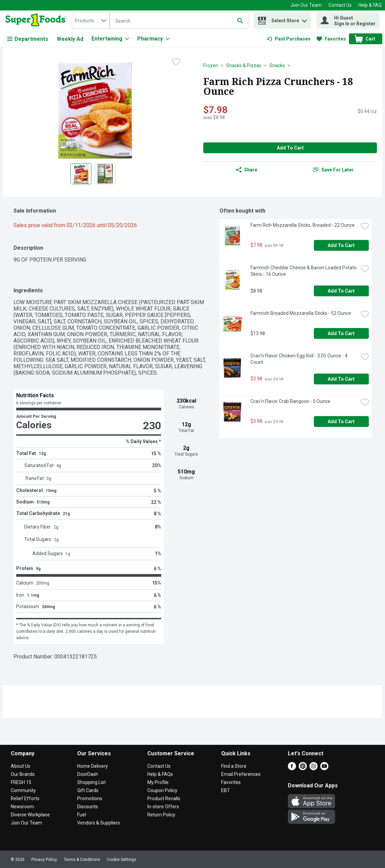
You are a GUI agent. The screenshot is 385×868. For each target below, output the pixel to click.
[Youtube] (324, 768)
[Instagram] (314, 768)
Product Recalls (164, 798)
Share (247, 170)
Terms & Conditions (82, 860)
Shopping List (92, 782)
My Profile (158, 782)
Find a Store (234, 766)
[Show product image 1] (81, 174)
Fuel (82, 815)
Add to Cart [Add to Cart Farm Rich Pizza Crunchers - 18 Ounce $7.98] (290, 148)
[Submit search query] (240, 21)
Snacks (277, 65)
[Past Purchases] (289, 39)
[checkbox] (176, 62)
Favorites (231, 782)
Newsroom (22, 807)
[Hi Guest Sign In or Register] (348, 21)
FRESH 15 (21, 782)
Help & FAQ (370, 5)
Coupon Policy (162, 790)
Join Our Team (306, 5)
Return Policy (161, 815)
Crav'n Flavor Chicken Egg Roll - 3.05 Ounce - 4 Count (300, 359)
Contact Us (340, 5)
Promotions (90, 798)
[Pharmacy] (153, 39)
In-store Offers (163, 807)
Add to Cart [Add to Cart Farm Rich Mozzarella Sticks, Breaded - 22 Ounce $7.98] (341, 245)
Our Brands (23, 774)
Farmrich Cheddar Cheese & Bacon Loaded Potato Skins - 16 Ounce (304, 271)
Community (23, 790)
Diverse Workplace (30, 815)
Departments (28, 39)
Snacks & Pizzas (244, 65)
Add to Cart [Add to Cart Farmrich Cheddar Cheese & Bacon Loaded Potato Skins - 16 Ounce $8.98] (341, 291)
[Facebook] (292, 768)
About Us (21, 766)
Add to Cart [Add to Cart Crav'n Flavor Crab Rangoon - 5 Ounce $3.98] (341, 422)
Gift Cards (88, 790)
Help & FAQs (160, 774)
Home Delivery (93, 766)
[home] (37, 21)
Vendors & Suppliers (99, 823)
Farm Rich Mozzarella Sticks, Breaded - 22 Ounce (303, 225)
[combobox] (91, 21)
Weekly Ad (70, 39)
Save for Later (333, 170)
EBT (226, 790)
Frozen (211, 65)
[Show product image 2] (105, 174)
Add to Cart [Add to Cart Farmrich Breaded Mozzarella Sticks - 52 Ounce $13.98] (341, 333)
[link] (289, 39)
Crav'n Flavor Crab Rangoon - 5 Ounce (290, 401)
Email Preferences (241, 774)
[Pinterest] (303, 768)
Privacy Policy (44, 860)
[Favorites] (331, 39)
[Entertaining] (110, 39)
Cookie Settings (122, 860)
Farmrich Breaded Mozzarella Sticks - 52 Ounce (301, 313)
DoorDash (88, 774)
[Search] (179, 21)
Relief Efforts (25, 798)
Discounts (88, 807)
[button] (304, 19)
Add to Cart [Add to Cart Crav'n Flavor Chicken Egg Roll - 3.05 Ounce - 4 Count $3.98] (341, 379)
